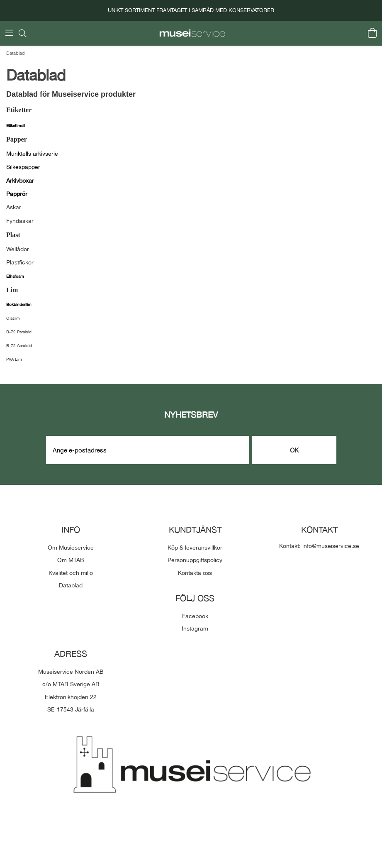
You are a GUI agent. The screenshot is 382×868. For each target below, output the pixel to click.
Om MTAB (71, 560)
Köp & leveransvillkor (195, 548)
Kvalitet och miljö (71, 573)
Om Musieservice (71, 548)
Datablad (16, 53)
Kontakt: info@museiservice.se (319, 546)
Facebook (195, 616)
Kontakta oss (195, 573)
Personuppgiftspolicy (195, 560)
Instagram (195, 628)
